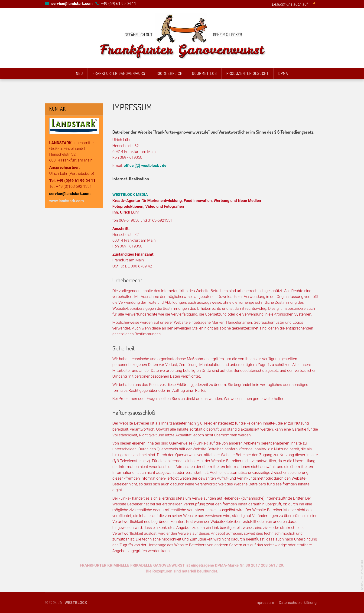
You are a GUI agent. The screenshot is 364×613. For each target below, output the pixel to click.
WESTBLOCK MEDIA (130, 194)
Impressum (264, 600)
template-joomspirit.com (362, 575)
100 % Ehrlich (170, 73)
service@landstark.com (70, 194)
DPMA (283, 73)
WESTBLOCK (76, 600)
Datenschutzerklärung (298, 600)
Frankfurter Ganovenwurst (120, 73)
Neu (80, 73)
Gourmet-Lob (204, 73)
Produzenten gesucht (247, 73)
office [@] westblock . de (145, 165)
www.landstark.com (67, 201)
